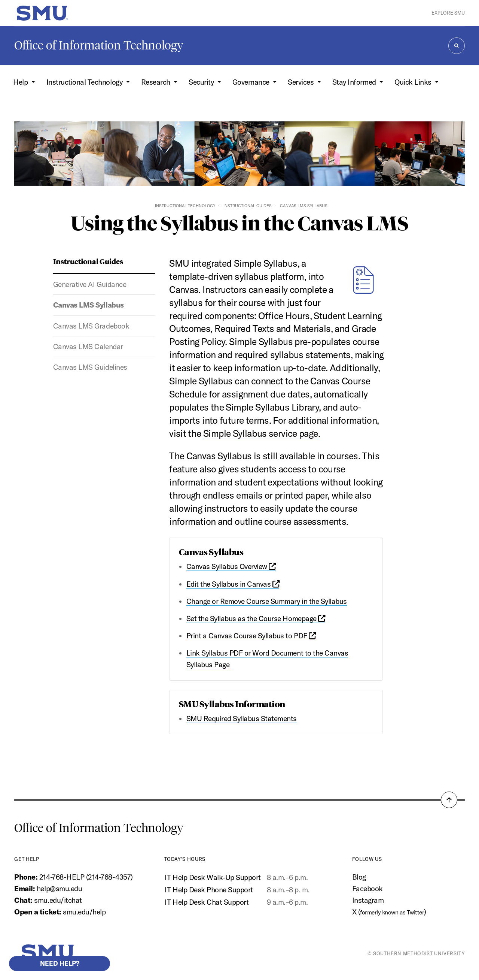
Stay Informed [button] (355, 82)
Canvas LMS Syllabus (89, 305)
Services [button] (302, 82)
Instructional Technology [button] (85, 82)
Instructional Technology (185, 206)
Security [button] (202, 82)
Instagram (368, 900)
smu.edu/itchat (58, 900)
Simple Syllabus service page (261, 433)
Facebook (367, 889)
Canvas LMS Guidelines (90, 367)
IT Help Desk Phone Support (209, 890)
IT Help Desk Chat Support (207, 902)
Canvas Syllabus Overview (231, 566)
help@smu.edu (59, 889)
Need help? (60, 963)
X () (389, 912)
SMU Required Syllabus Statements (242, 719)
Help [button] (21, 82)
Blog (359, 877)
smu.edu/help (84, 912)
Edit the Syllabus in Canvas (233, 584)
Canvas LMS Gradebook (91, 326)
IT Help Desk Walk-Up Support (213, 877)
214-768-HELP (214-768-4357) (86, 877)
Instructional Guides (248, 206)
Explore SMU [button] (448, 13)
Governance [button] (252, 82)
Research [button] (157, 82)
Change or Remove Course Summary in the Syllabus (267, 601)
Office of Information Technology (99, 45)
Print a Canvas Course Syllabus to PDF (251, 636)
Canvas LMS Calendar (88, 347)
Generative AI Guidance (90, 284)
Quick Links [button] (414, 82)
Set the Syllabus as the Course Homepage (256, 618)
